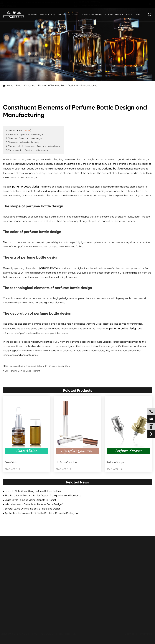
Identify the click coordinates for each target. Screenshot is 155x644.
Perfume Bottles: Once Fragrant (25, 371)
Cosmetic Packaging (92, 15)
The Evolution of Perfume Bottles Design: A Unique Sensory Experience (43, 495)
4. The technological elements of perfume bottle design (33, 146)
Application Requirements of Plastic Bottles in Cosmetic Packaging (41, 513)
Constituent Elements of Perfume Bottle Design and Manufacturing (61, 85)
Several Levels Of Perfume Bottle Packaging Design (33, 509)
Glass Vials (11, 462)
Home (10, 85)
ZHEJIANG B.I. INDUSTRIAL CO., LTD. (34, 634)
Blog (139, 15)
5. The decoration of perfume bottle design (27, 150)
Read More (12, 469)
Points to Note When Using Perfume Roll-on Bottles (33, 491)
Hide (27, 130)
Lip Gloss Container (67, 462)
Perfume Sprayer (116, 462)
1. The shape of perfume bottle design (24, 134)
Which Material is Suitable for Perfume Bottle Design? (34, 504)
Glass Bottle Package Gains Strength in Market (30, 500)
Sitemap (129, 634)
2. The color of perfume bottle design (24, 138)
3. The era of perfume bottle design (23, 142)
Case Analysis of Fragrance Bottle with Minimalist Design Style (40, 366)
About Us (32, 15)
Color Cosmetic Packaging (119, 15)
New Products (47, 15)
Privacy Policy (146, 634)
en (147, 4)
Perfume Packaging (68, 15)
